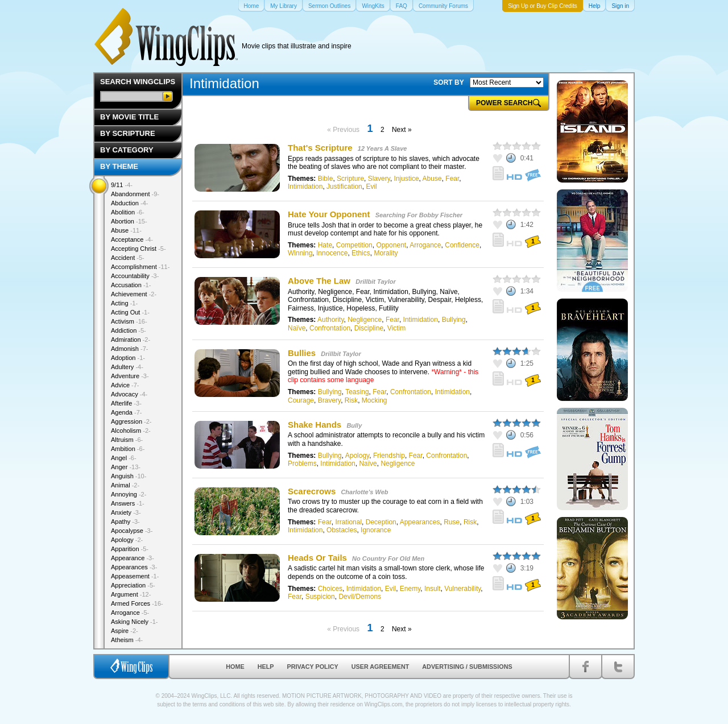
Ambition (128, 449)
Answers (128, 503)
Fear (452, 179)
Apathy (125, 522)
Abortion (129, 221)
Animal (125, 485)
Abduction (129, 203)
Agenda (126, 412)
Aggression (131, 421)
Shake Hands (315, 425)
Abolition (128, 212)
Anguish (129, 476)
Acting (124, 303)
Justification (344, 187)
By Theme (119, 166)
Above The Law (319, 281)
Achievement (134, 294)
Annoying (129, 494)
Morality (386, 253)
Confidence (462, 245)
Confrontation (330, 328)
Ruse (452, 522)
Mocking (375, 400)
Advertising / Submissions (467, 667)
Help (266, 667)
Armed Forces (137, 603)
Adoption (128, 358)
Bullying (454, 320)
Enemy (410, 589)
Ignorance (376, 530)
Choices (330, 589)
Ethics (361, 253)
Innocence (332, 253)
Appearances (420, 522)
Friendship (389, 456)
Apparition (130, 549)
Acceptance (132, 239)
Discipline (369, 328)
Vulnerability (462, 589)
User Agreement (380, 667)
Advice (125, 385)
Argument (131, 594)
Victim (396, 328)
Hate (325, 245)
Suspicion (320, 597)
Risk (351, 400)
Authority (330, 320)
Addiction (129, 330)
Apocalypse (132, 531)
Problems (302, 464)
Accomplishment (140, 267)
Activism (129, 321)
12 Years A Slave (382, 148)
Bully (354, 425)
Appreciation (133, 585)
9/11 (122, 185)
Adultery (127, 367)
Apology (357, 456)
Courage (301, 400)
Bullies (302, 353)
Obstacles (342, 530)
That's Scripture (320, 148)
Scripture (350, 179)
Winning (300, 253)
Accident (128, 258)
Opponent (391, 245)
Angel (124, 458)
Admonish (129, 349)
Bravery (329, 400)
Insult (433, 589)
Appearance (133, 558)
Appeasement (135, 576)
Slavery (379, 179)
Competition (354, 245)
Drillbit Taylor (376, 282)
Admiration (131, 340)
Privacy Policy (313, 667)
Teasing (357, 392)
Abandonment (135, 194)
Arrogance (425, 245)
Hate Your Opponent (329, 214)
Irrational (348, 522)
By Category (127, 150)
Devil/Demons (360, 597)
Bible (326, 179)
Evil (371, 187)
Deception (381, 522)
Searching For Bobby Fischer (419, 215)
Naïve (297, 328)
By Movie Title (129, 117)
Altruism (127, 440)
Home (235, 667)
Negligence (365, 320)
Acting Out (130, 312)
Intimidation (305, 187)
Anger (126, 467)
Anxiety (126, 512)
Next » (402, 130)
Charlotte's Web (364, 492)
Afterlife (126, 403)
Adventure (130, 376)
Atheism (127, 640)
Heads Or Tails (317, 558)
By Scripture (128, 133)
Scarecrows (312, 491)
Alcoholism (131, 431)
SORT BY (448, 82)
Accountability (135, 276)
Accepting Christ (138, 249)
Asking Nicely (135, 622)
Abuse (432, 179)
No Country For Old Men (388, 558)
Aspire (125, 631)
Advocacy (129, 394)
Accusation (131, 285)
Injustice (407, 179)
